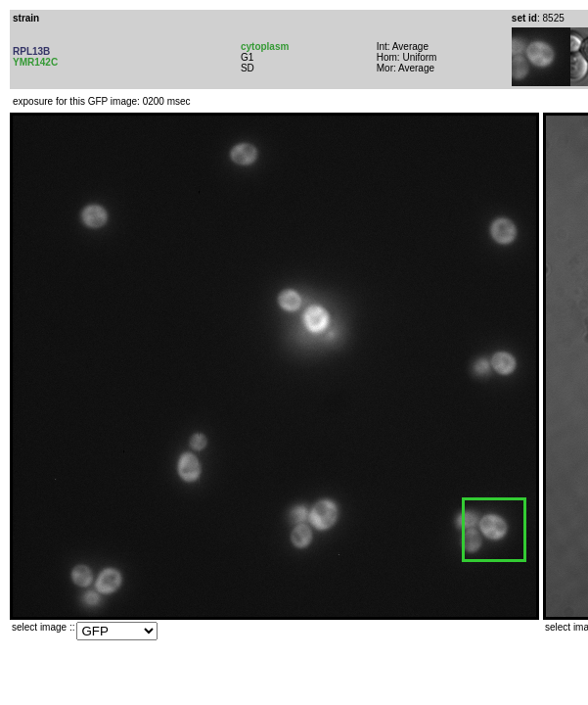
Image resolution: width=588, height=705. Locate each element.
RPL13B (31, 51)
